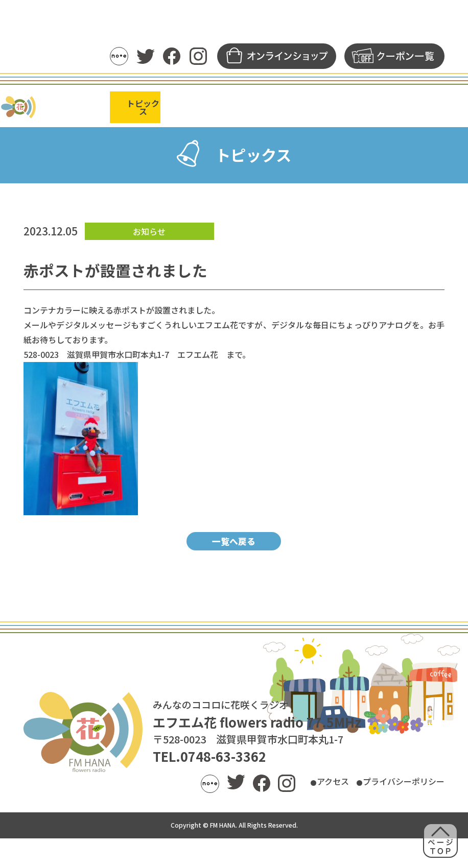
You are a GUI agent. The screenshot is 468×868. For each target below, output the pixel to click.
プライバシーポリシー (393, 812)
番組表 (185, 105)
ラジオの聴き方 (87, 105)
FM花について (434, 105)
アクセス (306, 812)
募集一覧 (384, 105)
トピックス (143, 105)
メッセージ (338, 105)
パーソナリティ (233, 105)
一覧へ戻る (234, 569)
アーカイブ (290, 105)
